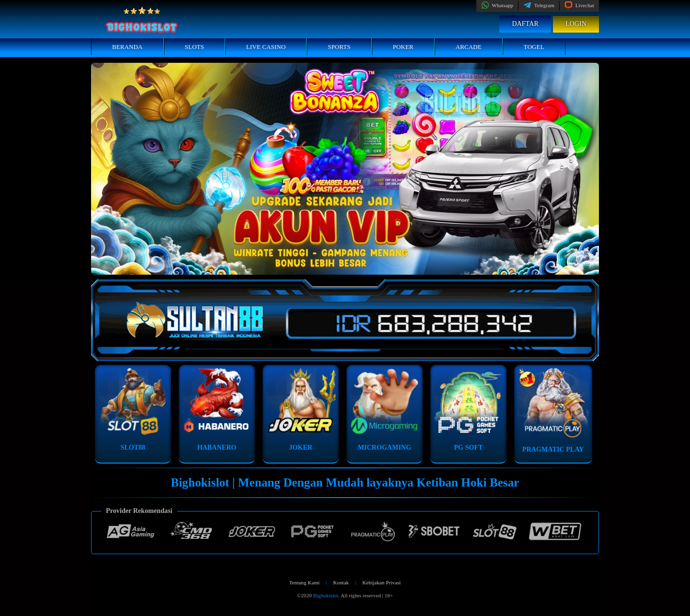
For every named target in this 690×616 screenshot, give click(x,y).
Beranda (127, 47)
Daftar (525, 24)
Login (576, 24)
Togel (534, 47)
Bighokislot (325, 595)
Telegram (539, 5)
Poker (403, 47)
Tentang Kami (305, 582)
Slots (195, 47)
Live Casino (266, 47)
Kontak (341, 582)
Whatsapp (497, 5)
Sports (339, 47)
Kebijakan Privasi (381, 582)
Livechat (579, 5)
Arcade (469, 47)
